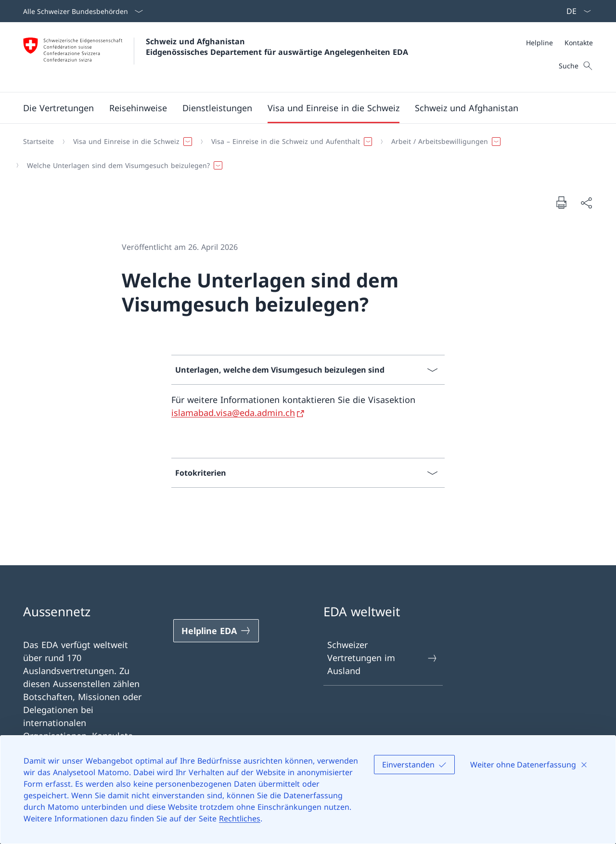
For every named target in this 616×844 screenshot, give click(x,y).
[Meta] (559, 43)
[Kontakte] (579, 43)
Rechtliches (240, 818)
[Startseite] (38, 142)
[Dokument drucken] (561, 202)
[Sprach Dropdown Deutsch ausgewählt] (576, 11)
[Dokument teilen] (586, 202)
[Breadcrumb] (304, 153)
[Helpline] (539, 43)
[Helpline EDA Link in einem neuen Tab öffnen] (216, 631)
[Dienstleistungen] (217, 108)
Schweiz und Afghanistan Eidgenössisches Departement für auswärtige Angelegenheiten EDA (277, 47)
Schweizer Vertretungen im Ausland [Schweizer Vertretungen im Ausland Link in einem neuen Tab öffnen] (383, 658)
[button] (138, 108)
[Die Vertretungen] (58, 108)
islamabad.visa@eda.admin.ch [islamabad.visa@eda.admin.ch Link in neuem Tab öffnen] (233, 413)
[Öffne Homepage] (216, 57)
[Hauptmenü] (300, 108)
